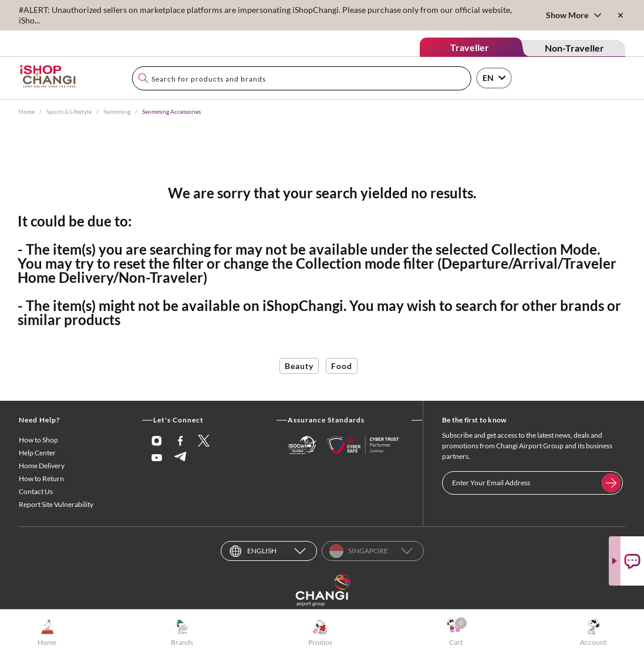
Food (342, 366)
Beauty (299, 366)
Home (27, 111)
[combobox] (302, 78)
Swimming (117, 111)
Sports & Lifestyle (69, 111)
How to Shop (38, 440)
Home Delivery (42, 466)
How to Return (41, 479)
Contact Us (36, 491)
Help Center (37, 453)
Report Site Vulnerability (56, 504)
